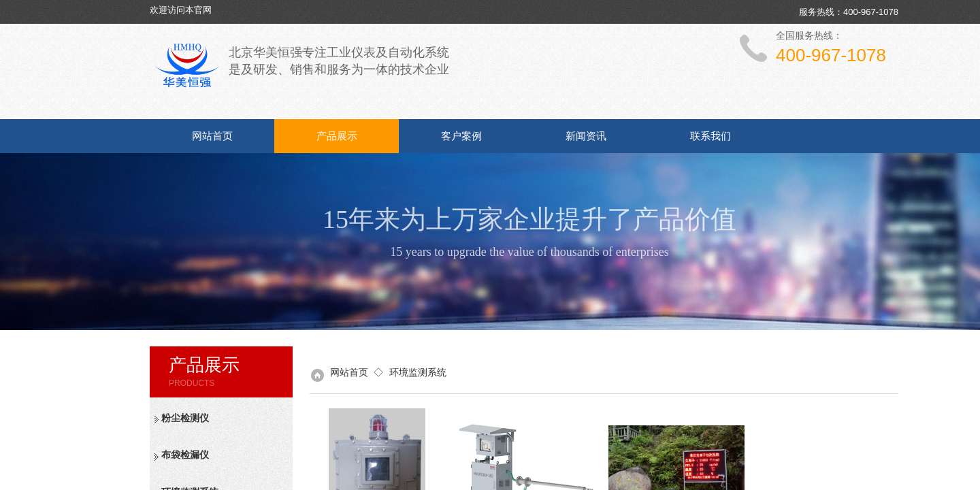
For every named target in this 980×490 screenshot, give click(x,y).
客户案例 (461, 136)
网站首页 (212, 136)
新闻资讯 (586, 136)
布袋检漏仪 (185, 455)
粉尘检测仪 (185, 418)
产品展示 (337, 136)
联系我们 (710, 136)
